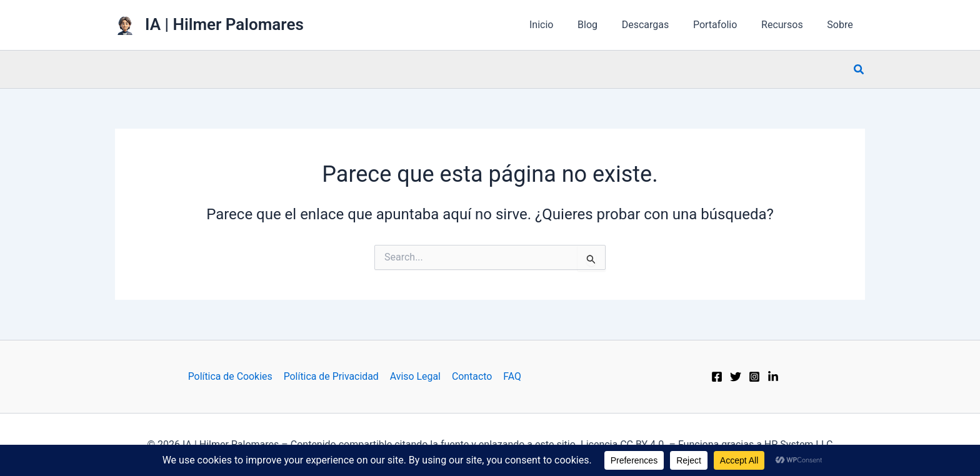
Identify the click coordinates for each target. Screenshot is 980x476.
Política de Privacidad (332, 376)
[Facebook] (717, 377)
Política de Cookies (232, 376)
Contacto (472, 376)
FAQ (511, 376)
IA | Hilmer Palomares (224, 24)
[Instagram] (754, 377)
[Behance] (773, 377)
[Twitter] (736, 377)
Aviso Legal (416, 376)
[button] (859, 70)
